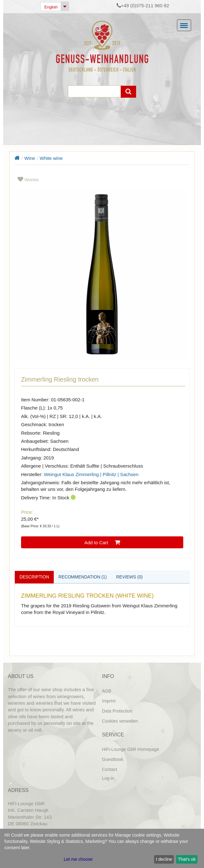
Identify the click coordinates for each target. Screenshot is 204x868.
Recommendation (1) (84, 577)
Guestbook (113, 759)
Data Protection (117, 711)
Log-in (108, 778)
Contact (110, 769)
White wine (51, 158)
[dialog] (102, 848)
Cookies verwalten (120, 721)
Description (35, 577)
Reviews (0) (131, 577)
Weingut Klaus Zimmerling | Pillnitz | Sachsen (91, 474)
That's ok (187, 859)
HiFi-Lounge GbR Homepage (131, 749)
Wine (30, 158)
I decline (164, 859)
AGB (107, 691)
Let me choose (78, 859)
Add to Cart (102, 542)
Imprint (109, 701)
